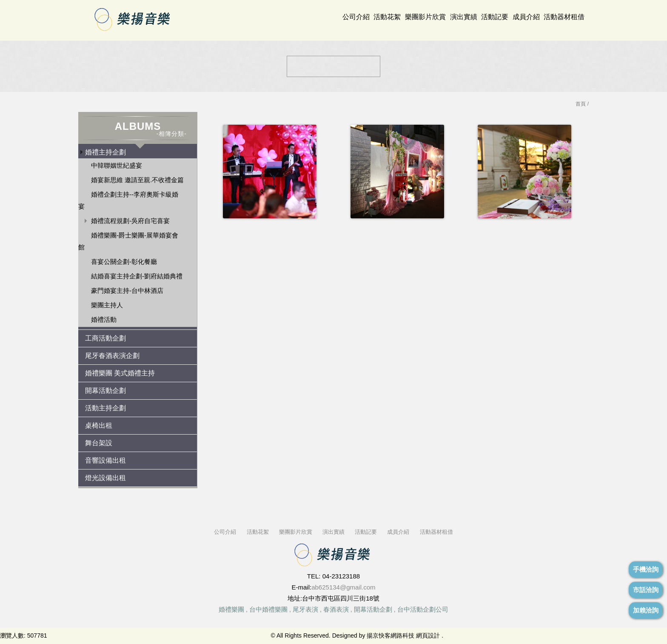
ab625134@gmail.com (343, 587)
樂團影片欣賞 (425, 17)
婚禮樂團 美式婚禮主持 (120, 373)
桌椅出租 (99, 425)
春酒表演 (336, 609)
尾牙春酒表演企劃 (112, 356)
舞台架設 (99, 443)
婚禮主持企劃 (105, 152)
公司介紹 (356, 17)
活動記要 (495, 17)
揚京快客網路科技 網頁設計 (403, 635)
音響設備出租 (105, 460)
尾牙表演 (305, 609)
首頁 (581, 104)
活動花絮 (387, 17)
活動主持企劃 (105, 408)
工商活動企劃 (105, 338)
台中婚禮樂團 (268, 609)
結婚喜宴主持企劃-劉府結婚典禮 (137, 276)
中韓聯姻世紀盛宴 (117, 165)
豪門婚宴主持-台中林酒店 (127, 291)
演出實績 (464, 17)
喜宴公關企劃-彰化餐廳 (124, 262)
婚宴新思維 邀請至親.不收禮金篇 (137, 180)
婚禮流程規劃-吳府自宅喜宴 (130, 221)
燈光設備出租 (105, 478)
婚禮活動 (104, 319)
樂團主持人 (107, 305)
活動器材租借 (564, 17)
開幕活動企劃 (105, 391)
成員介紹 (526, 17)
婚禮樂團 (231, 609)
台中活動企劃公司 (423, 609)
